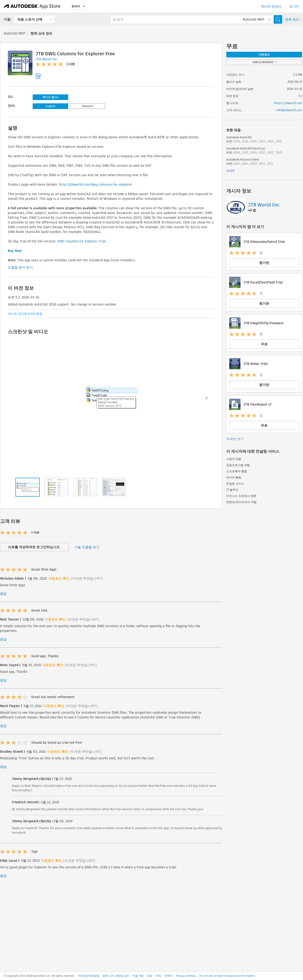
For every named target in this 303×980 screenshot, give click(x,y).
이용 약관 (138, 976)
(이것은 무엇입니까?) (87, 578)
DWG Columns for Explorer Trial (81, 241)
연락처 (168, 976)
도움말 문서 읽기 (20, 267)
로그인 (294, 6)
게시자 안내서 (271, 6)
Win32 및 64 (51, 97)
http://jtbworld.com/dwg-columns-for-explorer (96, 184)
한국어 (78, 6)
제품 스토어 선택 (30, 19)
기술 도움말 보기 (87, 547)
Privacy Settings (186, 976)
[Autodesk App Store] (32, 6)
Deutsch (88, 106)
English (50, 106)
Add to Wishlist (265, 62)
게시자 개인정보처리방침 (25, 314)
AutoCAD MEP (15, 33)
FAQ (158, 976)
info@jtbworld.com (289, 110)
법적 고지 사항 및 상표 (116, 976)
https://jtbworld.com (288, 103)
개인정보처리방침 (89, 976)
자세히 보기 (235, 439)
